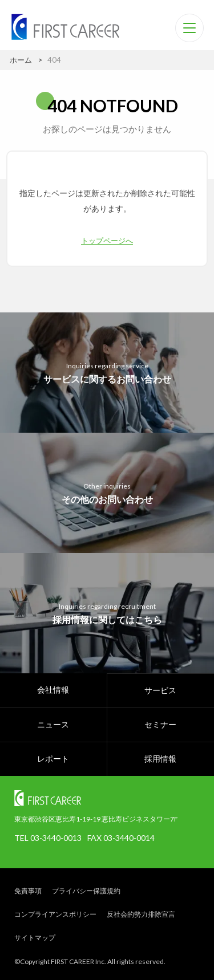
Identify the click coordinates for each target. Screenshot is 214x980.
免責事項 (28, 891)
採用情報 (160, 759)
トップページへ (107, 240)
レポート (53, 759)
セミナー (160, 724)
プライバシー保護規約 (86, 891)
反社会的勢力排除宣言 (141, 914)
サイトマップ (35, 938)
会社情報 (53, 690)
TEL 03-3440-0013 (48, 838)
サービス (160, 690)
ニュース (53, 724)
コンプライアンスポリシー (55, 914)
